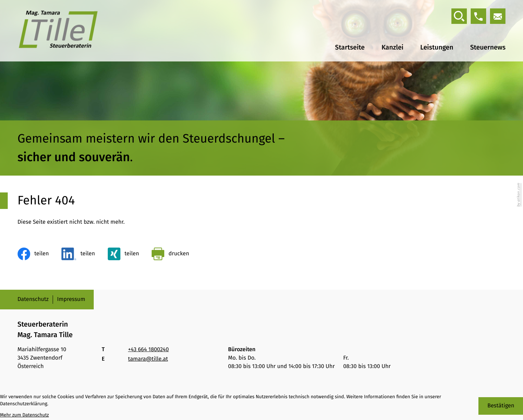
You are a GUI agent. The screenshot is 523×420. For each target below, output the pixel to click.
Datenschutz (33, 299)
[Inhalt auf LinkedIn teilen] (78, 254)
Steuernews (488, 48)
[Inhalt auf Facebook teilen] (33, 254)
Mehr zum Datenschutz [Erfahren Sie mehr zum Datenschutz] (24, 415)
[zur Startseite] (58, 31)
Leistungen (437, 48)
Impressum (71, 299)
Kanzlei (393, 48)
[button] (478, 16)
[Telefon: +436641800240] (148, 350)
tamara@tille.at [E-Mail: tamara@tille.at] (148, 359)
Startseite (350, 48)
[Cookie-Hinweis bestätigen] (501, 406)
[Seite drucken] (170, 254)
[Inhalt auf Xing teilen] (123, 254)
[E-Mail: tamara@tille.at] (498, 16)
